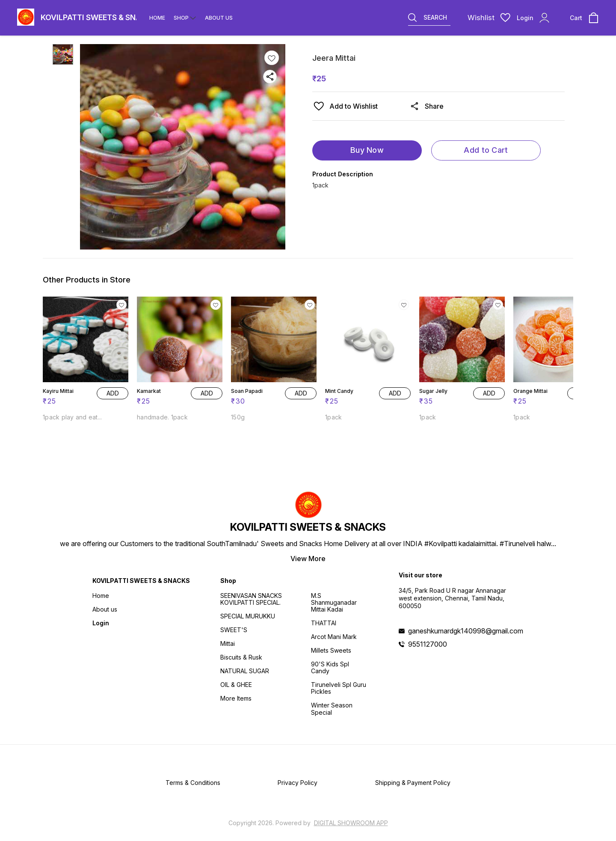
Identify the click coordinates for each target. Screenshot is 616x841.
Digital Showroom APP (351, 823)
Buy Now (367, 150)
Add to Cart (486, 150)
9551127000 (428, 644)
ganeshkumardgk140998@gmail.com (466, 631)
